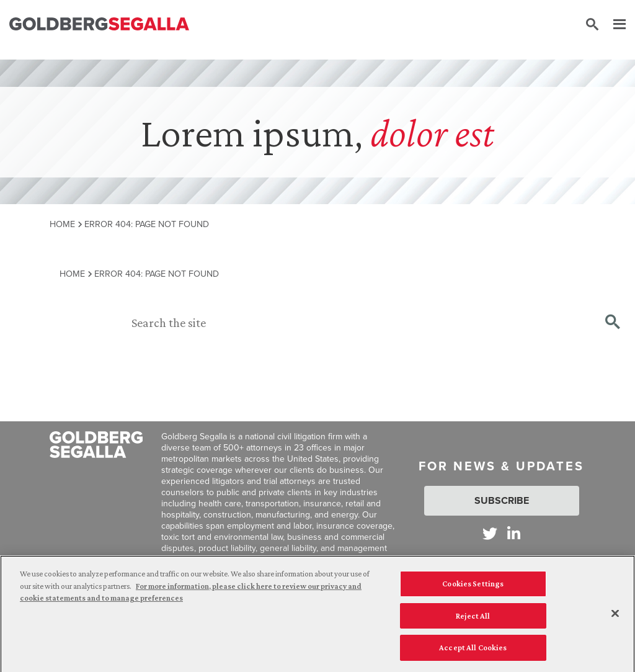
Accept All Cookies (473, 653)
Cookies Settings (473, 589)
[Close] (615, 619)
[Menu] (613, 25)
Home (62, 224)
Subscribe (502, 500)
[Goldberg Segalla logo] (99, 25)
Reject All (473, 621)
